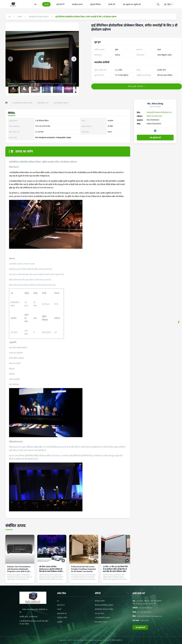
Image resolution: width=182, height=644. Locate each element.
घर (35, 4)
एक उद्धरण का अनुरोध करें (132, 4)
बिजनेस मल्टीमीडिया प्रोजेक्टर (104, 605)
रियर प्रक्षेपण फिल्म (101, 622)
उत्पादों (46, 4)
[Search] (158, 4)
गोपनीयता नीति (62, 618)
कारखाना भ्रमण (77, 4)
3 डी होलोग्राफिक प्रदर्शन (102, 618)
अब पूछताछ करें (155, 138)
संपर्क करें (112, 4)
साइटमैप (60, 622)
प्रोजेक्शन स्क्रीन (100, 601)
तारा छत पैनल (99, 613)
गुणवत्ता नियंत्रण (95, 4)
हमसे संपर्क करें (62, 613)
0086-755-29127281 (154, 116)
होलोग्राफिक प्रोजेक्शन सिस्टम (104, 609)
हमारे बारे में (60, 4)
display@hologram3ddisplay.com (159, 112)
